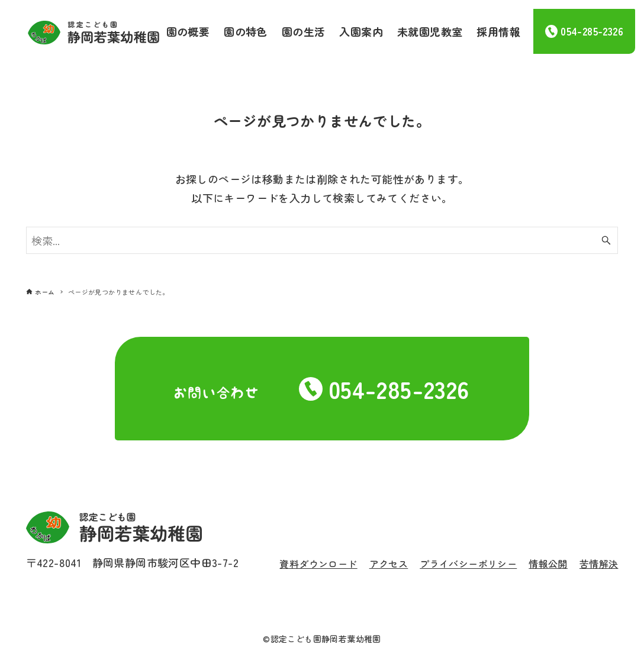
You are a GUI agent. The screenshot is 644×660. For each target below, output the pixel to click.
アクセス (389, 564)
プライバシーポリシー (468, 564)
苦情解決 (599, 564)
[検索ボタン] (606, 240)
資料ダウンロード (318, 564)
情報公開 (548, 564)
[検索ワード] (322, 240)
